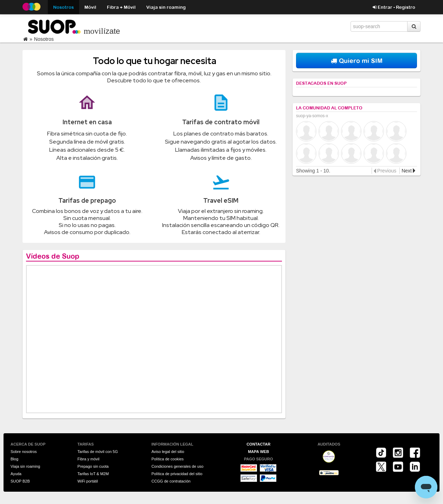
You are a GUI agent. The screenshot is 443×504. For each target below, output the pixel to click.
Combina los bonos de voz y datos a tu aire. (87, 211)
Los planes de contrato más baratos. (221, 134)
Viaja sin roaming (166, 7)
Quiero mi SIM (357, 60)
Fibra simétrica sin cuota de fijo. (87, 134)
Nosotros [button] (63, 7)
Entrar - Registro (394, 7)
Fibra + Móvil (121, 7)
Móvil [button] (90, 7)
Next (407, 171)
